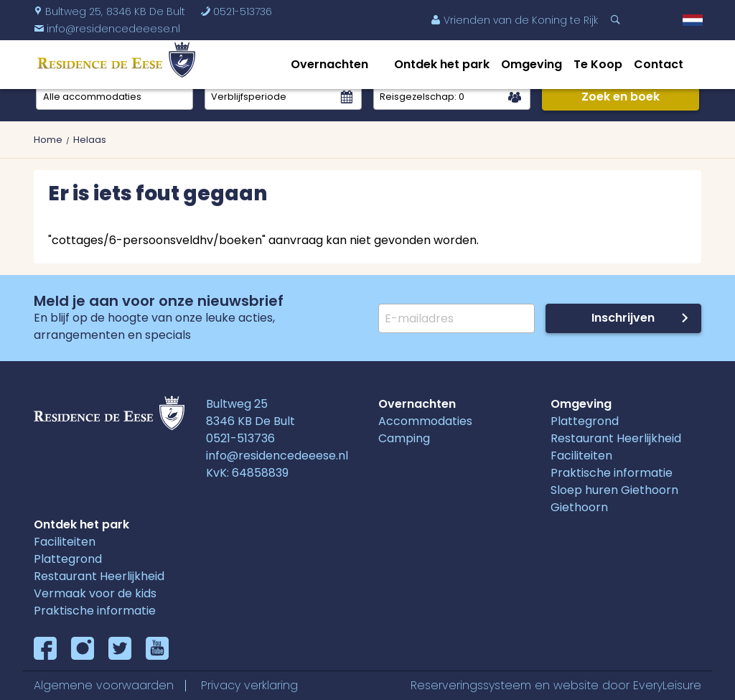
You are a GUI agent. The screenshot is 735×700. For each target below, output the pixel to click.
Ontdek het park (442, 64)
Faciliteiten (581, 456)
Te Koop (598, 64)
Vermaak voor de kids (95, 593)
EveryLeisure (667, 685)
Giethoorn (579, 507)
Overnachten (329, 64)
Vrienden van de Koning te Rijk (514, 20)
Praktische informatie (612, 473)
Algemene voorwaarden (104, 685)
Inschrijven (623, 318)
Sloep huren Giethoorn (614, 490)
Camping (404, 438)
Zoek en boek (621, 97)
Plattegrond (585, 421)
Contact (659, 64)
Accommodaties (425, 421)
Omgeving (532, 64)
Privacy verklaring (249, 685)
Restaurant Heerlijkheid (616, 438)
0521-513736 (236, 11)
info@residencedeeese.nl (277, 456)
